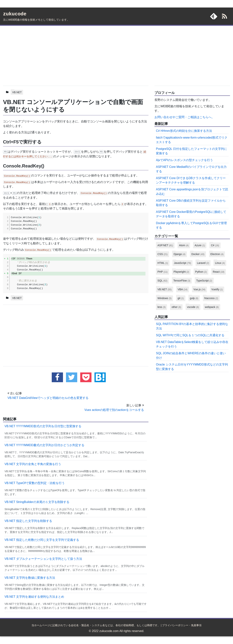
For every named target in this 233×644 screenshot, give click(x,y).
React (219, 272)
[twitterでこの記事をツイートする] (72, 378)
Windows (164, 298)
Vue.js (199, 289)
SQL (162, 281)
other (176, 307)
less (161, 307)
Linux (220, 263)
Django (179, 254)
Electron (217, 254)
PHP (163, 272)
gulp (194, 298)
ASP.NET (165, 245)
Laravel (203, 263)
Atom (184, 245)
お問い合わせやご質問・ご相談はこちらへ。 (184, 117)
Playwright (181, 272)
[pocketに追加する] (86, 378)
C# (215, 245)
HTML (163, 263)
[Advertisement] (76, 55)
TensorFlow (182, 281)
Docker (198, 254)
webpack (212, 307)
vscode (193, 307)
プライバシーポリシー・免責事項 (182, 625)
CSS (163, 254)
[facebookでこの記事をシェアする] (57, 378)
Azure (200, 245)
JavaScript (182, 263)
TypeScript (204, 281)
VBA (183, 289)
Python (201, 272)
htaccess (211, 298)
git (181, 298)
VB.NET (17, 92)
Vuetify (217, 289)
